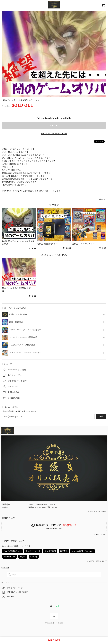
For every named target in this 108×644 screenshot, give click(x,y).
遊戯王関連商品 (16, 322)
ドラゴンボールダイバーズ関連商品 (25, 330)
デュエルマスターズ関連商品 (22, 345)
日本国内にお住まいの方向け (54, 134)
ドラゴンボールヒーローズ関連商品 (25, 353)
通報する (102, 199)
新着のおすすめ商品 (18, 315)
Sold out (54, 125)
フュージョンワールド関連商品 (23, 337)
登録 (101, 416)
